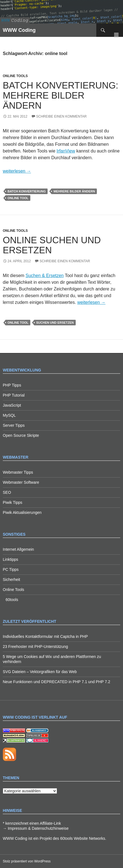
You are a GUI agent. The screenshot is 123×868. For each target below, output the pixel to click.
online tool (18, 198)
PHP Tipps (12, 385)
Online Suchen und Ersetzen (52, 245)
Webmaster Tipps (18, 472)
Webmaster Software (21, 482)
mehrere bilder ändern (74, 191)
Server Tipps (14, 425)
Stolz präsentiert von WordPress (27, 861)
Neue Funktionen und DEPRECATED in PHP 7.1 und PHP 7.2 (56, 682)
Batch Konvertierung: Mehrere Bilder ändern (61, 95)
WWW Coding (19, 30)
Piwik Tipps (13, 502)
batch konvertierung (27, 191)
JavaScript (12, 405)
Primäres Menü (116, 30)
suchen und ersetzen (55, 323)
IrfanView (66, 151)
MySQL (9, 415)
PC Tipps (11, 569)
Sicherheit (11, 580)
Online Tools (15, 76)
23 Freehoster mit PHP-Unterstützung (35, 647)
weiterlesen (17, 171)
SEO (7, 492)
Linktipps (10, 559)
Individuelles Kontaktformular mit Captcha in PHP (45, 636)
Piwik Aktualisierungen (22, 512)
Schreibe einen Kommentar (61, 116)
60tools (12, 600)
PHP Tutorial (14, 395)
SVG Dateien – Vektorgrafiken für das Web (40, 672)
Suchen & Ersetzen (45, 276)
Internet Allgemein (18, 549)
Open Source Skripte (21, 435)
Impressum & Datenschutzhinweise (38, 828)
